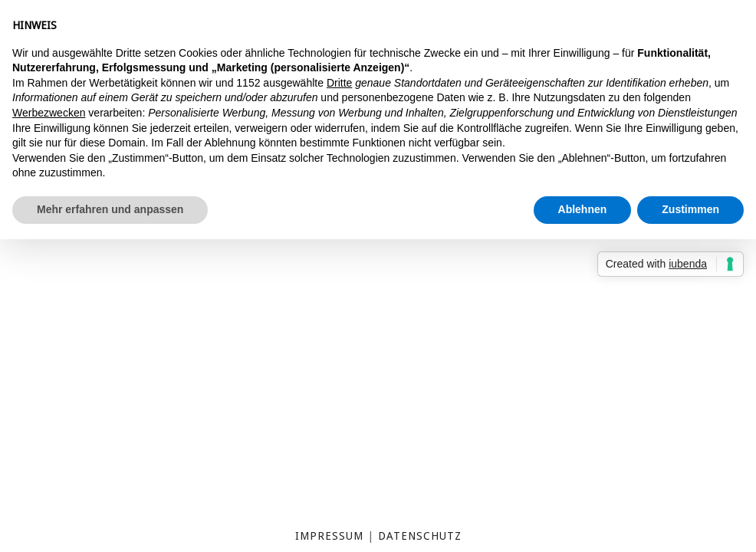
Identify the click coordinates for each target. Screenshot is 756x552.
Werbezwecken (49, 113)
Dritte (339, 83)
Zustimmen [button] (690, 209)
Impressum (329, 536)
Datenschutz (420, 536)
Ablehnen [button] (583, 209)
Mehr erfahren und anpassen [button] (110, 209)
